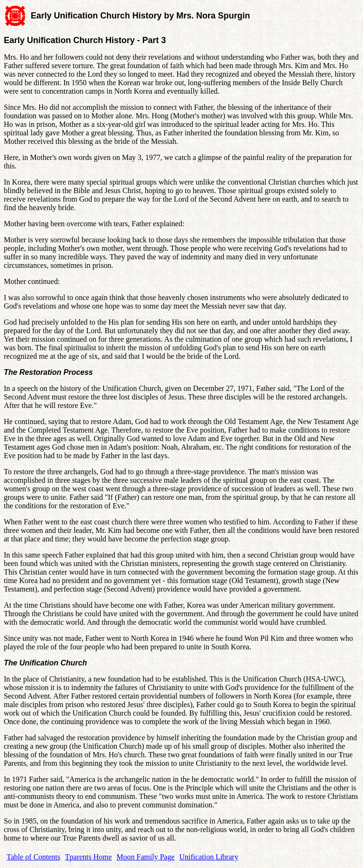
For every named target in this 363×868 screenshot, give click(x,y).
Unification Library (209, 857)
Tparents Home (89, 857)
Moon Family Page (146, 857)
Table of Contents (34, 857)
